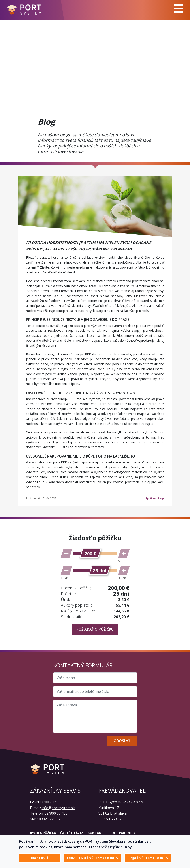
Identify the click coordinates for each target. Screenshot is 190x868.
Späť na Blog (155, 498)
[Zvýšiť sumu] (124, 554)
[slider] (90, 553)
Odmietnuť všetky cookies (92, 858)
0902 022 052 (50, 819)
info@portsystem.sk (58, 808)
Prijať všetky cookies (148, 858)
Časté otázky (72, 833)
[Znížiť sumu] (66, 554)
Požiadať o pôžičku (95, 629)
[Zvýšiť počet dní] (124, 571)
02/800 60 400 (56, 813)
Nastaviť (40, 858)
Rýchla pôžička (43, 833)
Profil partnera (122, 833)
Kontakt (96, 833)
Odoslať (122, 741)
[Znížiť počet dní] (66, 571)
